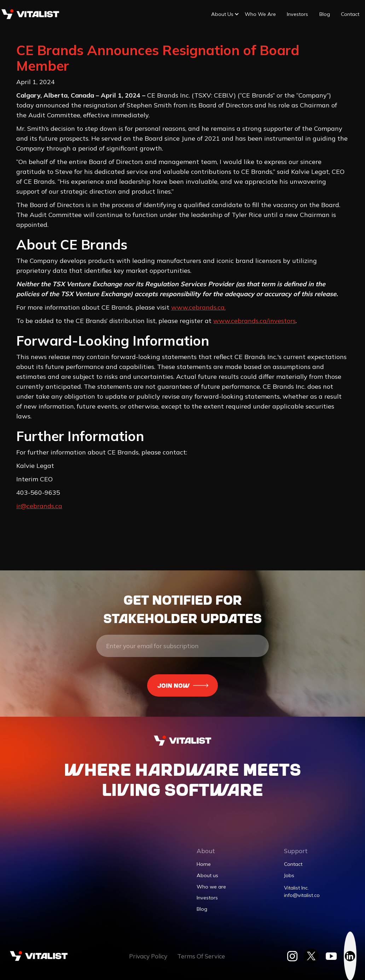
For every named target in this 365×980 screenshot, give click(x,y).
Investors (297, 14)
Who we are (260, 14)
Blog (325, 14)
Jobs (289, 875)
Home (204, 864)
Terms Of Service (201, 956)
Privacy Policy (148, 956)
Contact (350, 14)
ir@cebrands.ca (39, 506)
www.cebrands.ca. (198, 307)
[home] (30, 14)
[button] (222, 14)
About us (207, 875)
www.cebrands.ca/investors (254, 321)
